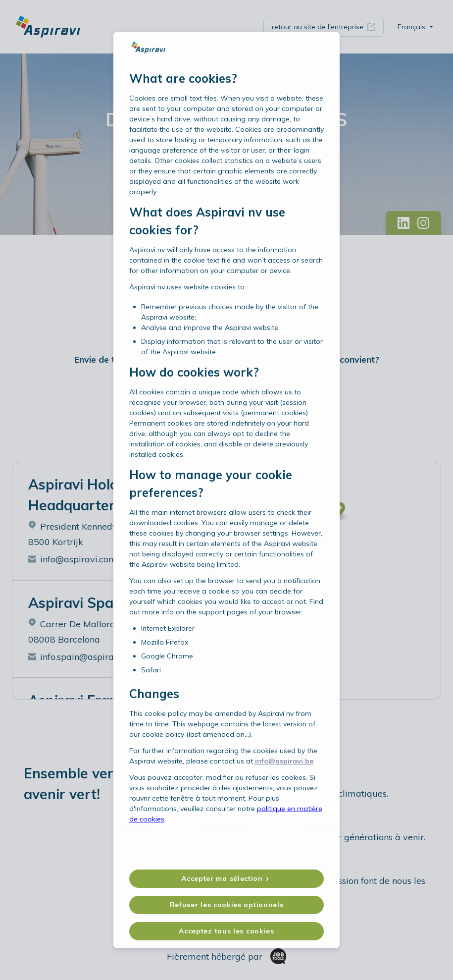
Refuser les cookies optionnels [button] (227, 886)
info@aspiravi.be (284, 780)
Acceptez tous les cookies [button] (226, 913)
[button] (227, 860)
